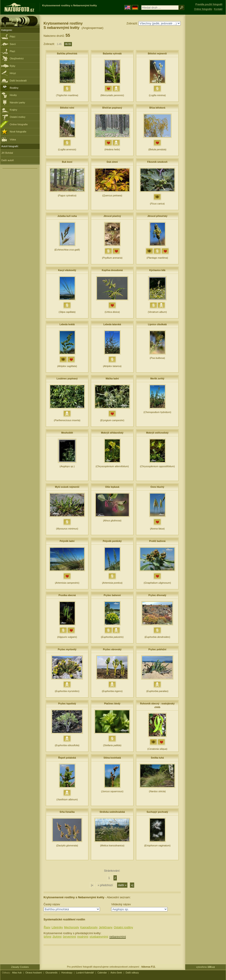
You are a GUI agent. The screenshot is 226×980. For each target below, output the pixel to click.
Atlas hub (17, 973)
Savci (13, 44)
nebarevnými (118, 937)
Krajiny (13, 110)
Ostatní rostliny (123, 927)
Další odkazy (132, 973)
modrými (83, 937)
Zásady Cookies (20, 967)
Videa (9, 139)
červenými (69, 937)
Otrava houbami (33, 973)
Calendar (102, 973)
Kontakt (218, 9)
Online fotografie (19, 124)
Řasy (47, 927)
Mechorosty (71, 927)
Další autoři (8, 160)
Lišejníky (57, 927)
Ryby (13, 66)
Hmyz (13, 73)
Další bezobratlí (18, 81)
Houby (13, 95)
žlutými (57, 937)
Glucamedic (52, 973)
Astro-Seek (116, 973)
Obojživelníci (17, 58)
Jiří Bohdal (7, 153)
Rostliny (14, 88)
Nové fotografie (18, 132)
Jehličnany (106, 927)
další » (122, 885)
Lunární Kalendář (85, 973)
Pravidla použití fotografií (209, 4)
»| (132, 885)
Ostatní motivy (18, 117)
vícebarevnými (99, 937)
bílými (47, 937)
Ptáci (12, 37)
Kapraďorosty (89, 927)
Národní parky (17, 102)
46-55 (68, 44)
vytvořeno (206, 967)
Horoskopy (67, 973)
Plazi (12, 51)
